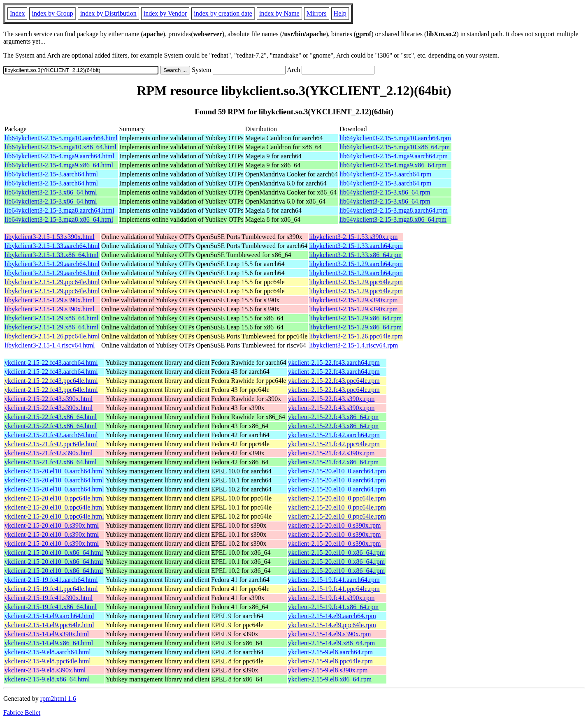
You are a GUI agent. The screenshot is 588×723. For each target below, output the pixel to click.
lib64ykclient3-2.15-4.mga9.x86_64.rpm (393, 165)
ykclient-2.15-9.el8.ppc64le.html (48, 661)
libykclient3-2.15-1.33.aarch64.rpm (356, 246)
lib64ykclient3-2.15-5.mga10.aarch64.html (61, 138)
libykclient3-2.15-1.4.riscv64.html (50, 345)
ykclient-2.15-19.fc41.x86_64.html (51, 607)
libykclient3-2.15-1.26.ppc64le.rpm (356, 336)
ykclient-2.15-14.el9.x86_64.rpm (332, 643)
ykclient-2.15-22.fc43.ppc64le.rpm (334, 381)
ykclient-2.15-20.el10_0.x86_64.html (54, 553)
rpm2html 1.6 (58, 699)
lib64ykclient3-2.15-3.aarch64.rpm (386, 174)
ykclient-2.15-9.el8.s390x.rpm (328, 670)
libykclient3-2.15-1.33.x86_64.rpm (355, 255)
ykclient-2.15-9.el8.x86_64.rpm (330, 679)
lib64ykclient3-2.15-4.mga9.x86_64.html (59, 165)
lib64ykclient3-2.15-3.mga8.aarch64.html (59, 210)
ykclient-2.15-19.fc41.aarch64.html (51, 580)
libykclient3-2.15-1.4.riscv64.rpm (353, 345)
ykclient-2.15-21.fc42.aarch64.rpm (334, 435)
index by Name (279, 13)
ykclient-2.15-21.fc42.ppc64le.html (51, 444)
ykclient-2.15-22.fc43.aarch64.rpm (334, 363)
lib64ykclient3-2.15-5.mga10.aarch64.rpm (395, 138)
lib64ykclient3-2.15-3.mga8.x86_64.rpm (393, 219)
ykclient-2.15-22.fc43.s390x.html (49, 399)
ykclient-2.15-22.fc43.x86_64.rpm (333, 417)
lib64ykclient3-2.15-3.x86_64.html (51, 192)
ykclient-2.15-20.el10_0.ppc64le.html (54, 498)
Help (340, 13)
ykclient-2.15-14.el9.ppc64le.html (49, 625)
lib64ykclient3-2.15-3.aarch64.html (51, 174)
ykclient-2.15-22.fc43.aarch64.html (51, 363)
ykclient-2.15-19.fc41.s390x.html (49, 598)
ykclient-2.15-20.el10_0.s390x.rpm (335, 525)
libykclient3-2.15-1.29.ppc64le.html (52, 282)
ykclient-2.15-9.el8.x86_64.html (47, 679)
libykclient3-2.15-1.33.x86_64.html (51, 255)
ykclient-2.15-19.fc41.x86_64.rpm (333, 607)
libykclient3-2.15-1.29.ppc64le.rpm (356, 282)
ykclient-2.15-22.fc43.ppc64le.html (51, 381)
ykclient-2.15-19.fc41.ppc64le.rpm (334, 589)
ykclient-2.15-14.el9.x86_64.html (49, 643)
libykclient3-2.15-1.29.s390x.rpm (353, 300)
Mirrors (317, 13)
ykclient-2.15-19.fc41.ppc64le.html (51, 589)
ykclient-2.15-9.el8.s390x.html (45, 670)
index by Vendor (165, 13)
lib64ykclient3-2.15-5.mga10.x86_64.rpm (395, 147)
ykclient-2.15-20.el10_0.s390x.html (52, 525)
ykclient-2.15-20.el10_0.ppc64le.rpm (337, 498)
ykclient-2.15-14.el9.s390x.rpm (330, 634)
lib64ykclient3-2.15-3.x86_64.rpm (385, 192)
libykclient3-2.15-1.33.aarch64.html (52, 246)
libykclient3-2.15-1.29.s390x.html (50, 300)
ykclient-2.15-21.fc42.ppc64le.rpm (334, 444)
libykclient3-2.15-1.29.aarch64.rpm (356, 264)
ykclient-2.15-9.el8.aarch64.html (48, 652)
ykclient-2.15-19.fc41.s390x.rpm (331, 598)
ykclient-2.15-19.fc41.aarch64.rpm (334, 580)
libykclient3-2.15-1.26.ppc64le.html (52, 336)
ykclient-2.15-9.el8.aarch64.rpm (330, 652)
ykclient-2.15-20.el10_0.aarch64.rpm (337, 471)
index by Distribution (108, 13)
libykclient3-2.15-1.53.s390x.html (50, 237)
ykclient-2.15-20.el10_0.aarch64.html (54, 471)
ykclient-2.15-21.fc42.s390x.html (49, 453)
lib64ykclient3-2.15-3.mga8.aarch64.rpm (394, 210)
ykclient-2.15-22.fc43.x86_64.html (51, 417)
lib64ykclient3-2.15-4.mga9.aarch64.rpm (394, 156)
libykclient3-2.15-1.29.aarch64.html (52, 264)
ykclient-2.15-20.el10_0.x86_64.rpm (337, 553)
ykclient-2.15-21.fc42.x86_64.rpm (333, 462)
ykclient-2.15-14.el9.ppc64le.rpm (332, 625)
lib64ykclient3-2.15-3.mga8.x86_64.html (59, 219)
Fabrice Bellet (22, 713)
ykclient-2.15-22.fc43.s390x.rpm (331, 399)
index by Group (52, 13)
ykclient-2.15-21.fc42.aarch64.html (51, 435)
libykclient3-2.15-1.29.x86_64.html (51, 318)
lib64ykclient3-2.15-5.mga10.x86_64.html (60, 147)
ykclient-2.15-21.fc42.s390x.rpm (331, 453)
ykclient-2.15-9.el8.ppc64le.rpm (330, 661)
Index (17, 13)
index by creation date (223, 13)
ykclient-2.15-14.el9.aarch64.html (49, 616)
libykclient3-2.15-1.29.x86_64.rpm (355, 318)
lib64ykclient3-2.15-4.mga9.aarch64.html (59, 156)
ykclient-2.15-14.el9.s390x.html (47, 634)
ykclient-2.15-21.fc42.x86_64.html (51, 462)
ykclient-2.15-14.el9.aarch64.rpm (332, 616)
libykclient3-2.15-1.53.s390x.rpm (353, 237)
